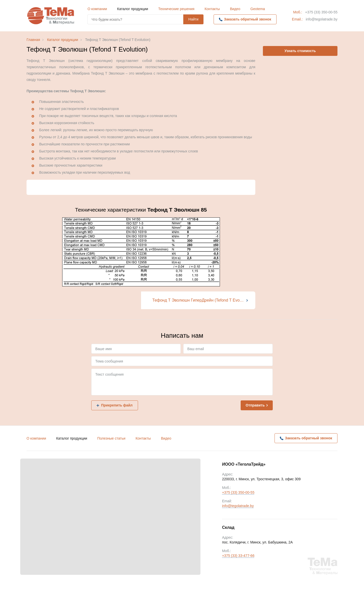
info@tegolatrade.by (322, 19)
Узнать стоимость (300, 51)
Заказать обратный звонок (248, 19)
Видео (235, 9)
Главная (33, 40)
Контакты (212, 9)
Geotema (258, 9)
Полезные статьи (111, 438)
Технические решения (176, 9)
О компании (97, 9)
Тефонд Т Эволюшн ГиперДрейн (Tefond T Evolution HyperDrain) (204, 300)
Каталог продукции (133, 9)
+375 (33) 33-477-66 (238, 556)
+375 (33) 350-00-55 (321, 12)
